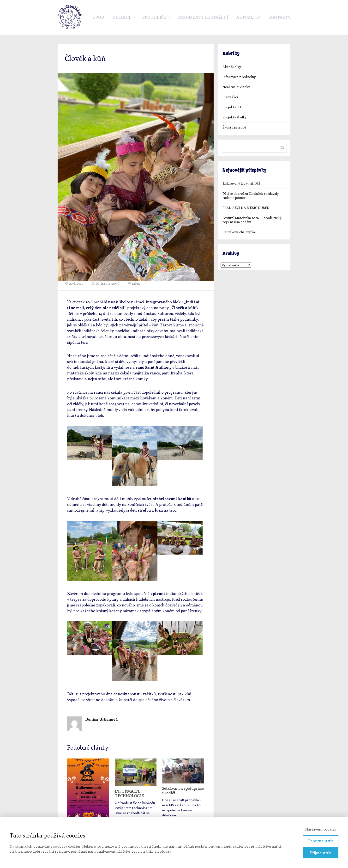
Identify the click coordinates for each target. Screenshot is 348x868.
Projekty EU (232, 107)
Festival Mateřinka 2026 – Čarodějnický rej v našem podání (252, 220)
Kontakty (279, 17)
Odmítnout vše (321, 841)
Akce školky (232, 67)
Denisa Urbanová (105, 283)
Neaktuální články (236, 87)
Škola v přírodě (234, 127)
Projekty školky (234, 117)
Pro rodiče (154, 17)
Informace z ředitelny (239, 77)
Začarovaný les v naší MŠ (241, 183)
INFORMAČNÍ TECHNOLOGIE (129, 793)
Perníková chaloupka (239, 232)
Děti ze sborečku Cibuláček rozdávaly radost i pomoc (251, 196)
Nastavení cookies (321, 829)
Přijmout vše (321, 853)
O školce (122, 17)
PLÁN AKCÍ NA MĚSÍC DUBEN (246, 208)
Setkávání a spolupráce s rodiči (183, 790)
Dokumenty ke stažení (203, 17)
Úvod (98, 17)
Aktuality (248, 17)
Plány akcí (230, 97)
